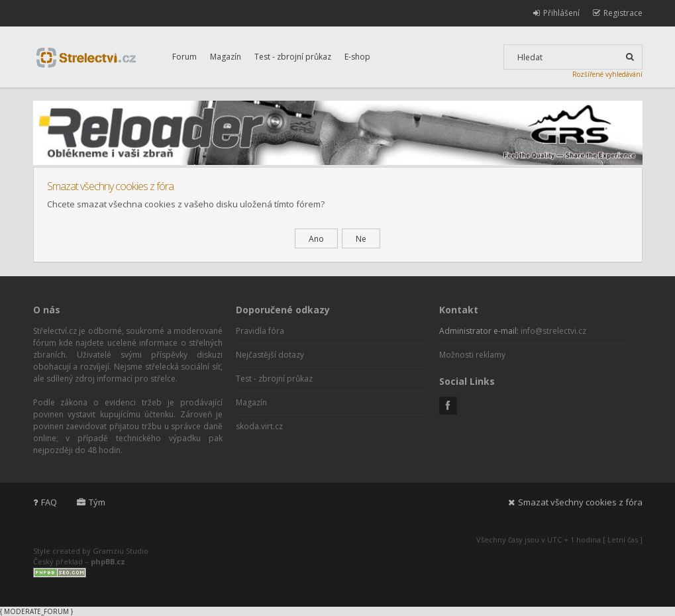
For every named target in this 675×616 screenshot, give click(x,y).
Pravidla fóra (260, 331)
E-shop (357, 57)
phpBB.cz (108, 561)
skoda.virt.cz (259, 426)
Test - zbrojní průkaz (293, 57)
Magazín (226, 57)
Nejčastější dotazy (270, 355)
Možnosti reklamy (472, 355)
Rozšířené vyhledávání (607, 74)
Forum (184, 57)
